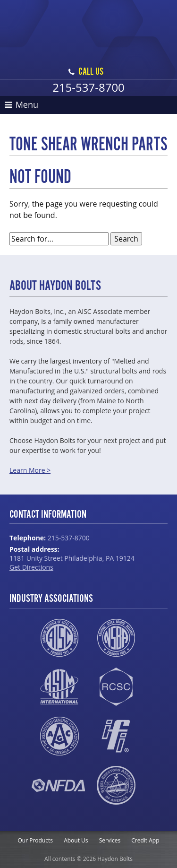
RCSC (116, 687)
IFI (116, 736)
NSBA (116, 638)
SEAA (116, 785)
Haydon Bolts (89, 22)
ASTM (59, 687)
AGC (59, 736)
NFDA (58, 785)
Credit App (145, 840)
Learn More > (30, 470)
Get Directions (31, 567)
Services (110, 840)
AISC (59, 638)
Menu (21, 104)
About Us (76, 840)
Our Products (36, 840)
